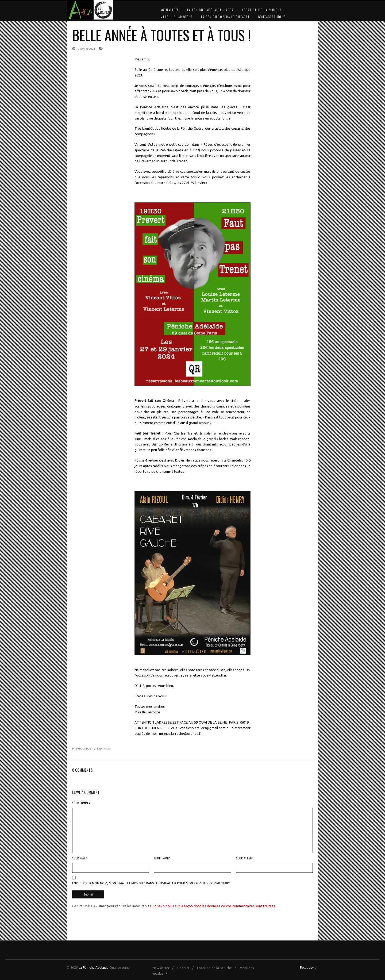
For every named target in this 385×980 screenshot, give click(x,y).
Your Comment (82, 803)
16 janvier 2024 (86, 49)
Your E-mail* (162, 858)
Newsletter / (164, 967)
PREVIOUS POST (82, 749)
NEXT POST (104, 749)
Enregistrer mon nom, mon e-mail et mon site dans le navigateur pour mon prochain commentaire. (152, 883)
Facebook (307, 966)
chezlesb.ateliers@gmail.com (203, 728)
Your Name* (80, 858)
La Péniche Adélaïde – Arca (210, 10)
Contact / (187, 967)
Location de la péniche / (218, 967)
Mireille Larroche (177, 17)
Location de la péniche (262, 10)
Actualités (170, 10)
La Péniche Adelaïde (94, 966)
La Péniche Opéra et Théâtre (226, 17)
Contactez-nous (272, 17)
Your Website (245, 858)
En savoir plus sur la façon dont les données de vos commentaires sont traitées (214, 905)
